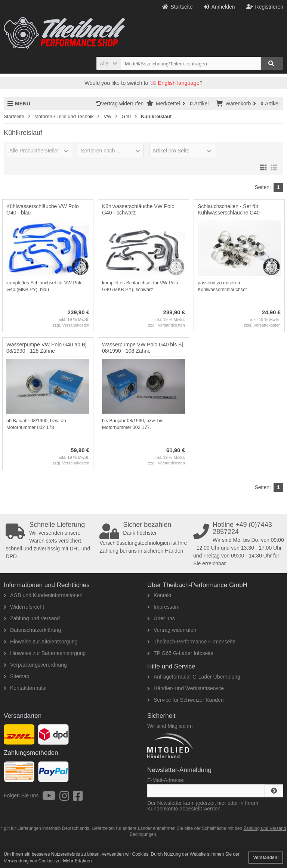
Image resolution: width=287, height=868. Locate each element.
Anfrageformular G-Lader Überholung (194, 677)
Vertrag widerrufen (121, 104)
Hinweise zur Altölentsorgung (41, 642)
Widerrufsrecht (24, 607)
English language (175, 83)
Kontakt (159, 595)
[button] (109, 63)
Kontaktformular (25, 688)
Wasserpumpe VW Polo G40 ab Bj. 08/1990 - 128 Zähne (47, 348)
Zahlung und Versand (32, 618)
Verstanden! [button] (266, 858)
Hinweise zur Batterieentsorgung (45, 653)
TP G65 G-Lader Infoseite (180, 653)
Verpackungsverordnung (35, 665)
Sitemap (16, 676)
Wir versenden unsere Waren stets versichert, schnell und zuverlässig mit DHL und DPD (51, 540)
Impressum (163, 607)
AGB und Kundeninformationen (43, 595)
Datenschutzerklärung (32, 630)
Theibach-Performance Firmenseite (191, 642)
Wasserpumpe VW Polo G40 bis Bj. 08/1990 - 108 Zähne (143, 348)
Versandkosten (76, 325)
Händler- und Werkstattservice (186, 688)
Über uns (161, 618)
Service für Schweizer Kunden (186, 700)
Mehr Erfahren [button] (78, 861)
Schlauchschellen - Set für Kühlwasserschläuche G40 (229, 209)
